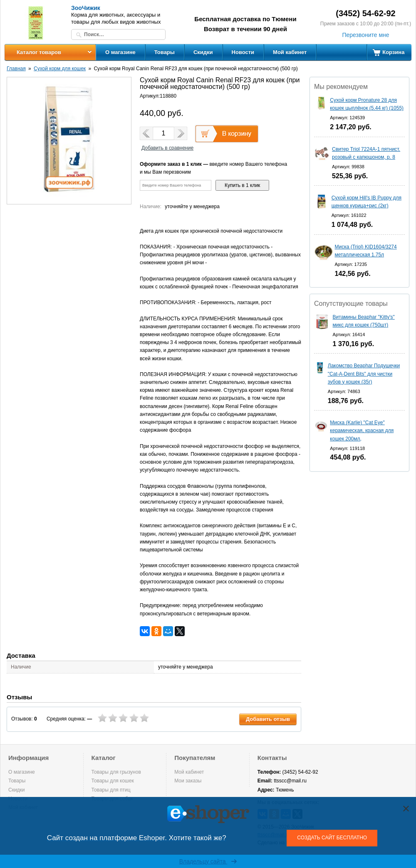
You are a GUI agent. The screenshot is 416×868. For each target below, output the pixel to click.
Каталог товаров (39, 52)
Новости (243, 52)
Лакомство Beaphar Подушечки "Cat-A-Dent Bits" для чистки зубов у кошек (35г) (364, 374)
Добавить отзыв (268, 719)
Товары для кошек (113, 781)
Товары (165, 52)
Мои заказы (188, 781)
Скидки (203, 52)
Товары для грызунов (116, 772)
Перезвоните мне (365, 35)
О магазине (120, 52)
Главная (16, 69)
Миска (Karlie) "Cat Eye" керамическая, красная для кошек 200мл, (362, 430)
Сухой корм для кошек (60, 69)
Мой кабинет (290, 52)
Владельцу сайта (208, 861)
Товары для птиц (111, 790)
